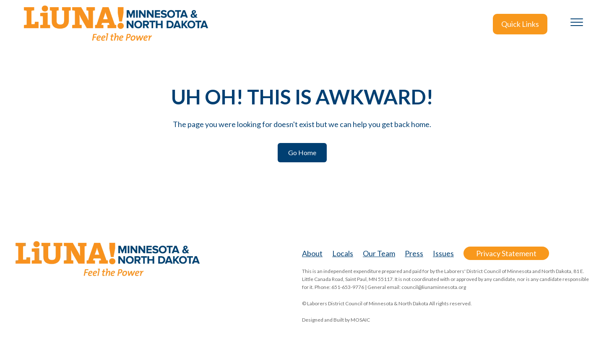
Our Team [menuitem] (379, 253)
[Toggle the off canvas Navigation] (577, 24)
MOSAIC (360, 320)
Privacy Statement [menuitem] (506, 253)
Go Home (302, 152)
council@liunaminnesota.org (434, 287)
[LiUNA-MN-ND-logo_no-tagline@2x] (115, 24)
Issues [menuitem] (443, 253)
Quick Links (520, 24)
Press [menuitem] (414, 253)
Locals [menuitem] (343, 253)
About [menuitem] (312, 253)
